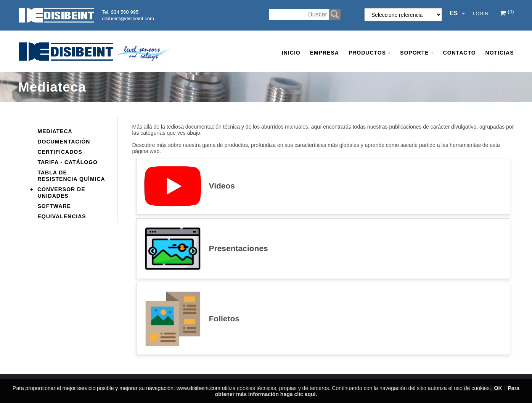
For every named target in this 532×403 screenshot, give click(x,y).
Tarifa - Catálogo (68, 162)
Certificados (60, 152)
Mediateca (55, 131)
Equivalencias (62, 216)
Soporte (417, 53)
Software (54, 206)
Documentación (64, 142)
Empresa (325, 53)
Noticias (500, 53)
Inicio (291, 53)
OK (498, 388)
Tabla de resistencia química (72, 176)
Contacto (460, 53)
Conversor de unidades (62, 192)
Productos (370, 53)
